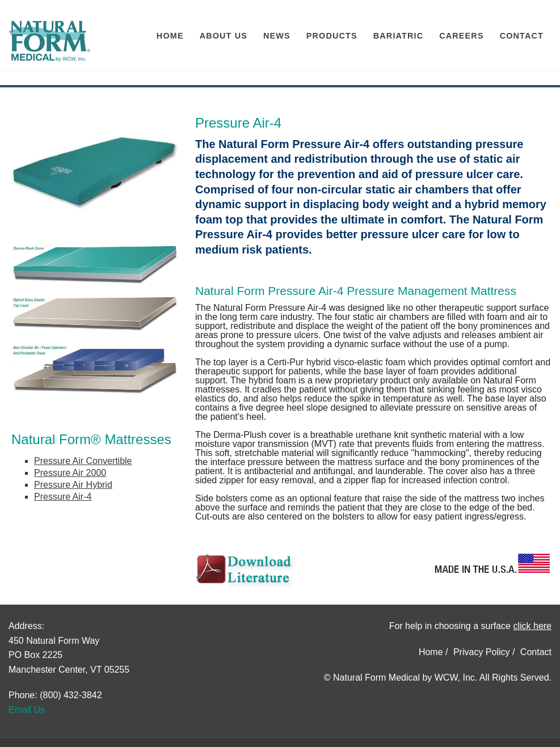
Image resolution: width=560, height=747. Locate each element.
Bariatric (398, 36)
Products (332, 36)
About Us (224, 36)
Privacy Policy (482, 652)
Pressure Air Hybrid (73, 485)
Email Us (27, 710)
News (277, 36)
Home (170, 36)
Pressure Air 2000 (70, 473)
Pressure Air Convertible (83, 461)
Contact (522, 36)
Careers (461, 36)
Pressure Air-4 (63, 497)
